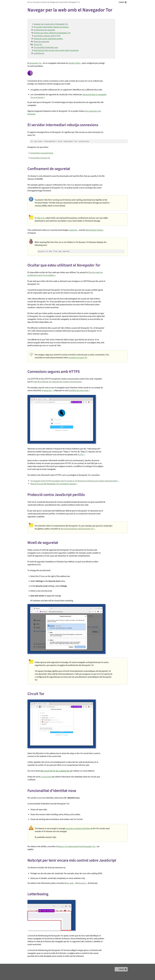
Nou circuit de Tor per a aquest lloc (55, 771)
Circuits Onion (46, 777)
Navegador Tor (35, 63)
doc (29, 2)
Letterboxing (39, 53)
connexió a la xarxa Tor (78, 358)
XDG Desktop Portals (94, 230)
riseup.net (47, 391)
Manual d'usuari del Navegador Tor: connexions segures (53, 484)
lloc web (70, 883)
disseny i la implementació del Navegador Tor (77, 846)
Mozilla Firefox (74, 63)
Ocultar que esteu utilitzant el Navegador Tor (52, 33)
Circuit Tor (38, 45)
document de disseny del (77, 529)
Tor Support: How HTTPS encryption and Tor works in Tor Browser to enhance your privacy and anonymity (74, 481)
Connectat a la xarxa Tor (40, 158)
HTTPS (80, 455)
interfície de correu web (78, 391)
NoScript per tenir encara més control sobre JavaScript (56, 50)
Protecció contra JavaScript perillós (48, 39)
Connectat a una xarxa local (42, 153)
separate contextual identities (78, 829)
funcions (82, 883)
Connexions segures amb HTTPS (47, 36)
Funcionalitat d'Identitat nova (46, 47)
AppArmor (73, 230)
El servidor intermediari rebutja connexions (51, 27)
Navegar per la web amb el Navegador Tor (51, 24)
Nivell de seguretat (41, 42)
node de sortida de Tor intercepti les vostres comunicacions (57, 382)
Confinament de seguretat (44, 30)
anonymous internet (40, 2)
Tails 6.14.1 (41, 218)
